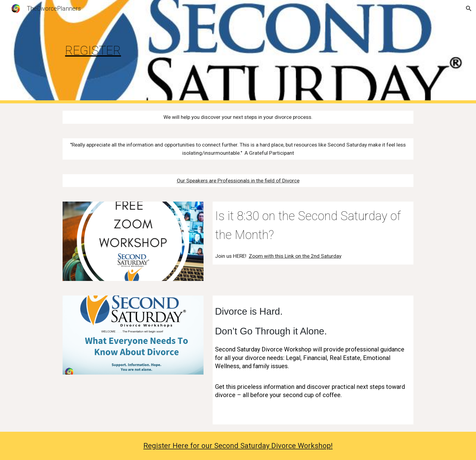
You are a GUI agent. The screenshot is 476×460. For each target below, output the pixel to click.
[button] (469, 9)
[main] (118, 52)
